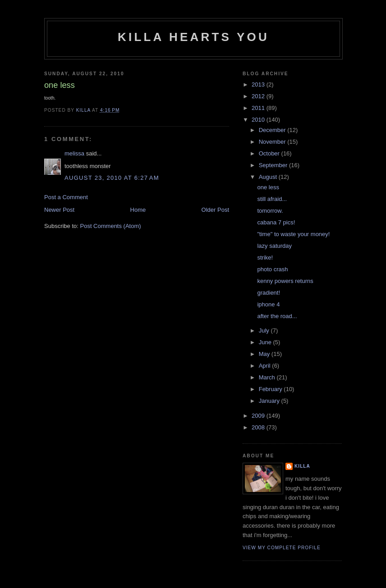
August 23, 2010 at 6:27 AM (112, 178)
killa (302, 466)
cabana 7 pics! (276, 222)
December (273, 130)
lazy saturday (274, 246)
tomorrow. (270, 211)
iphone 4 (268, 304)
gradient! (269, 293)
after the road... (277, 316)
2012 (259, 96)
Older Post (215, 210)
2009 (259, 416)
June (266, 342)
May (265, 354)
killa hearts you (193, 37)
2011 (259, 108)
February (271, 389)
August (269, 177)
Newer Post (59, 210)
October (270, 153)
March (268, 377)
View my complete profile (282, 548)
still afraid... (272, 199)
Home (138, 210)
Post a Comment (66, 197)
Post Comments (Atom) (111, 226)
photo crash (272, 269)
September (274, 165)
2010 (259, 120)
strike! (265, 258)
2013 (259, 84)
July (265, 330)
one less (268, 187)
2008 (259, 427)
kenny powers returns (285, 281)
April (266, 366)
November (273, 142)
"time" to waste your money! (293, 234)
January (270, 401)
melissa (74, 153)
